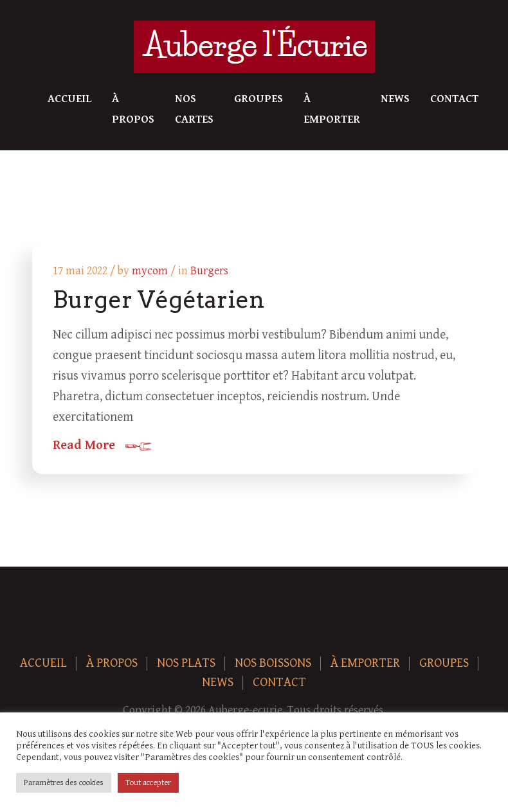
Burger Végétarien (159, 299)
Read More (84, 446)
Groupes (259, 99)
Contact (454, 99)
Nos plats (186, 663)
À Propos (133, 109)
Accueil (69, 99)
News (395, 99)
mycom (150, 271)
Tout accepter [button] (148, 783)
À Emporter (332, 109)
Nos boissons (273, 663)
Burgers (209, 271)
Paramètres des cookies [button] (64, 783)
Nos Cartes (194, 109)
